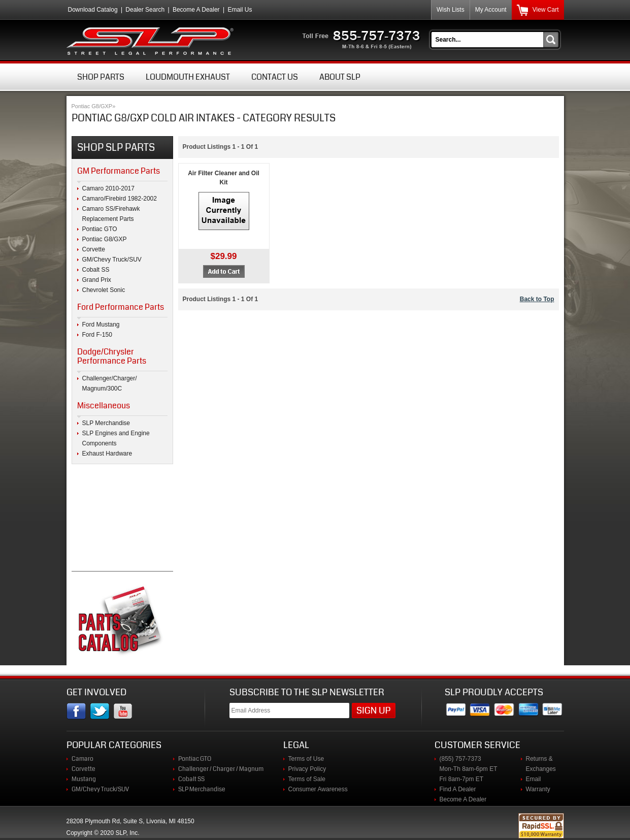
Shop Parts (101, 77)
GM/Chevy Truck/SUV (112, 260)
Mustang (84, 779)
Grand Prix (97, 280)
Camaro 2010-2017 (108, 188)
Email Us (240, 10)
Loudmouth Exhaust (188, 77)
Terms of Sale (307, 779)
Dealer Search (145, 10)
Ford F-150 (97, 335)
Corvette (94, 249)
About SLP (340, 77)
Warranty (538, 789)
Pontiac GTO (100, 229)
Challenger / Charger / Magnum (221, 769)
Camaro (82, 759)
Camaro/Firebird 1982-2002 (120, 199)
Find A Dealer (458, 789)
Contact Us (275, 77)
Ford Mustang (101, 325)
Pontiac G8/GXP (92, 106)
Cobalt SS (96, 270)
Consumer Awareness (318, 789)
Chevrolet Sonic (104, 290)
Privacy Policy (307, 769)
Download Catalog (93, 10)
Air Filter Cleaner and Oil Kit (224, 178)
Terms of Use (306, 759)
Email (534, 779)
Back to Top (537, 299)
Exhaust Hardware (107, 454)
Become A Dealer (196, 10)
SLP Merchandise (106, 423)
